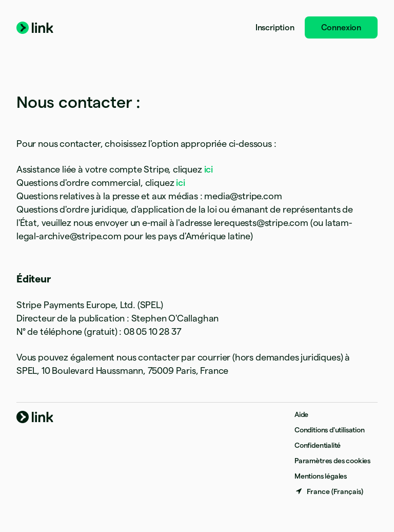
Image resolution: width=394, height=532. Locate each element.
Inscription (275, 27)
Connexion (341, 27)
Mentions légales (321, 476)
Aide (301, 414)
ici (209, 169)
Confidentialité (318, 445)
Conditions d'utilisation (330, 430)
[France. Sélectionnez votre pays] (329, 491)
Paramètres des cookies (332, 461)
